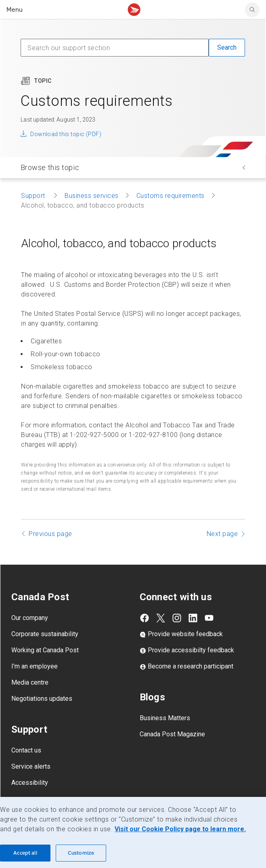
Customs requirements (171, 196)
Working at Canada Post (45, 650)
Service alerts (31, 766)
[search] (252, 10)
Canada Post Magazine (172, 734)
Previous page (50, 534)
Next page (222, 534)
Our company (30, 618)
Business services (92, 196)
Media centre (30, 682)
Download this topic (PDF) (66, 134)
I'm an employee (35, 666)
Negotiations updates (42, 699)
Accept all (25, 853)
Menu (15, 9)
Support (34, 196)
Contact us (26, 750)
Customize (81, 853)
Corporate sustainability (45, 634)
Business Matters (165, 718)
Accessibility (30, 783)
